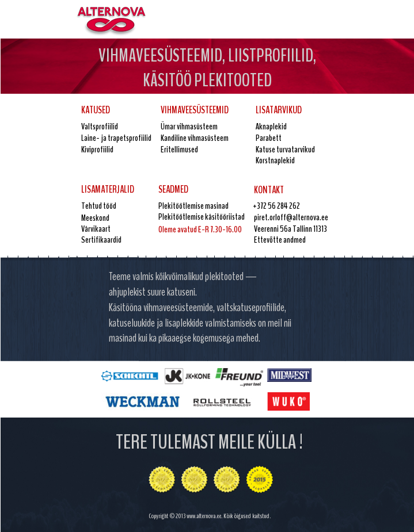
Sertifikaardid (101, 240)
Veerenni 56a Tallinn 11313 (290, 229)
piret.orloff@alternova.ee (291, 217)
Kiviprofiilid (97, 150)
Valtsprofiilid (100, 127)
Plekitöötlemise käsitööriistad (202, 217)
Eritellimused (179, 150)
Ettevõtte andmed (280, 240)
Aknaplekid (271, 127)
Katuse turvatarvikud (285, 150)
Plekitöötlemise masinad (193, 206)
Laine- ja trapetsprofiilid (116, 138)
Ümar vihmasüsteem (189, 127)
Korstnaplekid (275, 160)
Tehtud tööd (99, 206)
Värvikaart (96, 229)
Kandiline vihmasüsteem (195, 138)
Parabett (269, 138)
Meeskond (95, 218)
